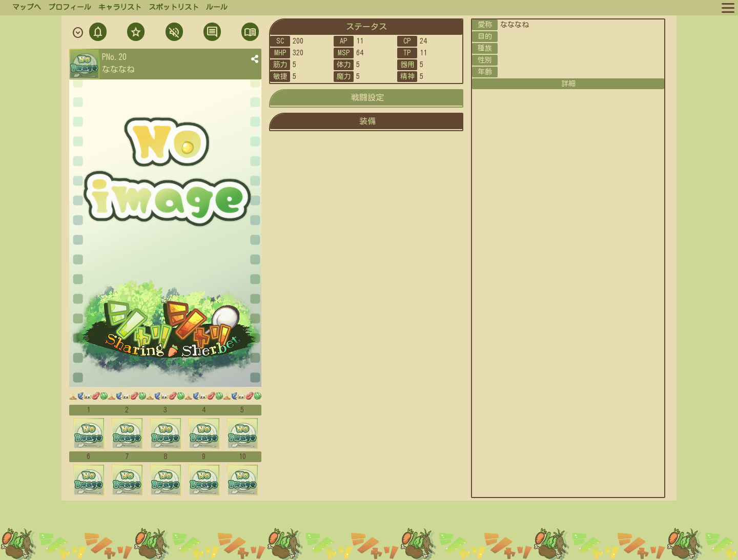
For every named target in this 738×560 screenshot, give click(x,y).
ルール (217, 7)
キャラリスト (120, 7)
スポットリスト (174, 7)
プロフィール (70, 7)
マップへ (27, 7)
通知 (98, 33)
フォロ (135, 33)
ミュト (173, 33)
